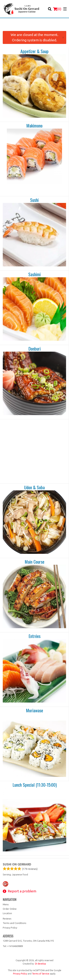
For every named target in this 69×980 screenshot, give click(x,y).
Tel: (13, 946)
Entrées (34, 636)
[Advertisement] (34, 26)
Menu (6, 904)
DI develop (40, 964)
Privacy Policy (10, 928)
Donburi (34, 349)
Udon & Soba (34, 487)
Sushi (34, 200)
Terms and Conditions (15, 923)
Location (7, 913)
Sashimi (34, 274)
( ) (57, 9)
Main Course (34, 562)
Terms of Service (41, 974)
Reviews (7, 919)
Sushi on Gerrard (17, 864)
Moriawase (34, 710)
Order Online (10, 909)
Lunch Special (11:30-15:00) (35, 785)
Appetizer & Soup (34, 51)
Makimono (34, 126)
